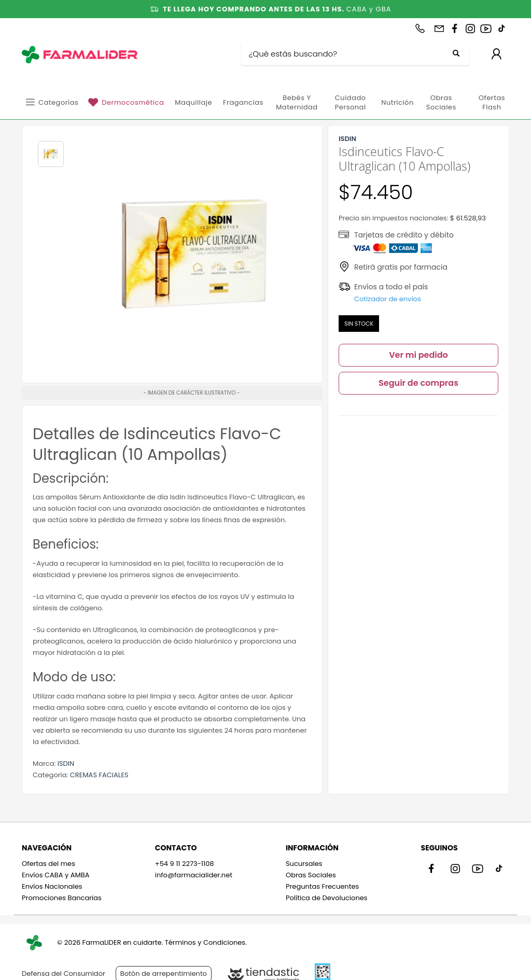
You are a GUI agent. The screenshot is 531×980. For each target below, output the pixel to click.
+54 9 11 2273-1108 (185, 864)
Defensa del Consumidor (64, 974)
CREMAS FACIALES (99, 775)
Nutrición (397, 102)
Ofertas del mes (48, 864)
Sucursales (304, 864)
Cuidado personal (351, 102)
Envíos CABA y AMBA (56, 875)
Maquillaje (193, 102)
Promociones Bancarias (62, 898)
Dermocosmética (133, 102)
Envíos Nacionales (52, 886)
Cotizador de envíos (388, 299)
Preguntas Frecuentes (322, 886)
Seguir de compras (418, 383)
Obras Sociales (441, 102)
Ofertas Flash (492, 102)
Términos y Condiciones (205, 942)
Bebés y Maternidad (297, 102)
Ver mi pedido (418, 355)
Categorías (58, 102)
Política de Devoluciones (327, 898)
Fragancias (243, 102)
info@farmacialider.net (194, 875)
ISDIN (66, 764)
